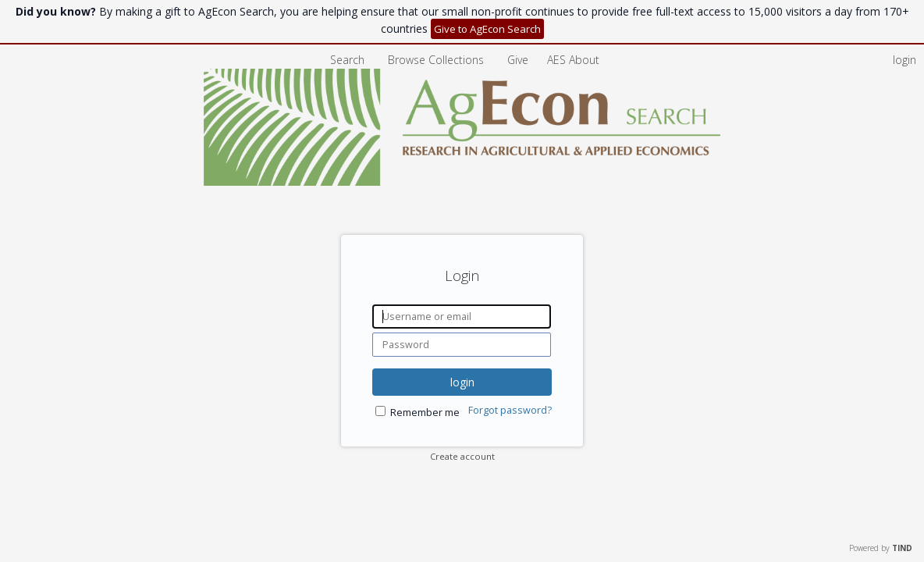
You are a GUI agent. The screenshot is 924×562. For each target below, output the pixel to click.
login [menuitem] (904, 60)
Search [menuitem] (347, 60)
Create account (462, 456)
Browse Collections (437, 60)
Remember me (425, 413)
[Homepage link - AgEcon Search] (462, 181)
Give (519, 60)
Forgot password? (510, 410)
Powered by (881, 548)
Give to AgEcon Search (487, 29)
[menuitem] (573, 60)
